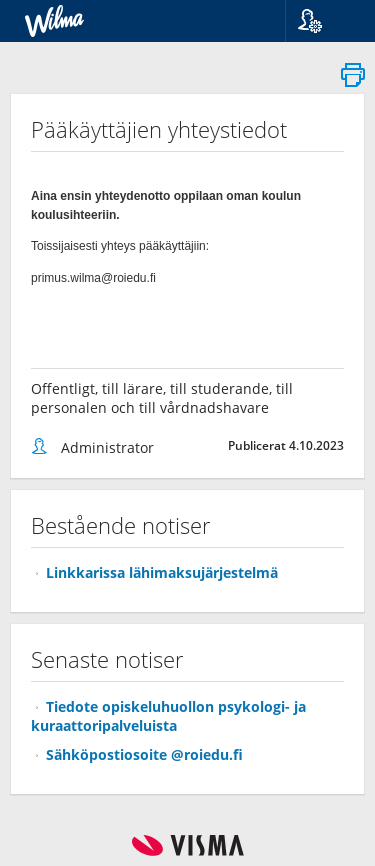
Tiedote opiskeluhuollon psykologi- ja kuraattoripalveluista (168, 716)
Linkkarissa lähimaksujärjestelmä (162, 572)
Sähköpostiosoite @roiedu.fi (144, 754)
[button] (322, 21)
